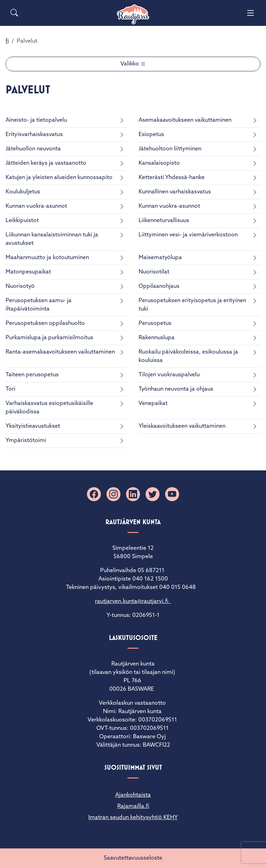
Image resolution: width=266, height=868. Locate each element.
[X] (153, 494)
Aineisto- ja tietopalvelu (36, 120)
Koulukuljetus (23, 192)
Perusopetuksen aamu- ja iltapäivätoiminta (39, 305)
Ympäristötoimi (26, 441)
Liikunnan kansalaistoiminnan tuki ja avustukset (52, 239)
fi (7, 41)
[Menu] (251, 13)
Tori (10, 389)
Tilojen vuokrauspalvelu (169, 375)
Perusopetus (155, 323)
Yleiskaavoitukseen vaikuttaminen (182, 426)
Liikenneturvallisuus (164, 221)
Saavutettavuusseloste (133, 858)
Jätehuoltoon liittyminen (170, 149)
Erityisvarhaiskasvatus (34, 135)
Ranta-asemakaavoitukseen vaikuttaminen (60, 352)
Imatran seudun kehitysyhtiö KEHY (133, 818)
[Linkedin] (133, 494)
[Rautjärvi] (133, 15)
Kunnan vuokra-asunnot (36, 206)
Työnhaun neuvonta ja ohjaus (176, 389)
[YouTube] (172, 494)
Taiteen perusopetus (32, 375)
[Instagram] (113, 494)
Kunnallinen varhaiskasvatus (175, 192)
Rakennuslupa (157, 338)
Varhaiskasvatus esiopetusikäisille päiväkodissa (49, 408)
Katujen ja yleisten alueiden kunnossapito (59, 178)
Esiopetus (151, 135)
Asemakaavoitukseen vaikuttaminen (185, 120)
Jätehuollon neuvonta (33, 149)
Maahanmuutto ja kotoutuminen (47, 258)
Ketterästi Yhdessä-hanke (172, 178)
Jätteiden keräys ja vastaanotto (46, 163)
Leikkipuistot (22, 221)
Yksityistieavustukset (33, 426)
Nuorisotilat (154, 272)
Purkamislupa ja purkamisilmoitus (49, 338)
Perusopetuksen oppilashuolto (45, 323)
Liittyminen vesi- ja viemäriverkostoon (188, 235)
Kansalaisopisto (159, 163)
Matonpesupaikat (28, 272)
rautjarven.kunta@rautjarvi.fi (133, 602)
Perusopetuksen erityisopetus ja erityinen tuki (192, 305)
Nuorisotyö (20, 286)
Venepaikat (153, 404)
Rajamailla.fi (133, 806)
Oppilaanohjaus (159, 286)
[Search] (14, 13)
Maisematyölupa (160, 258)
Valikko (130, 64)
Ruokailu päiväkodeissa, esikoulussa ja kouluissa (188, 356)
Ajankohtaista (133, 795)
